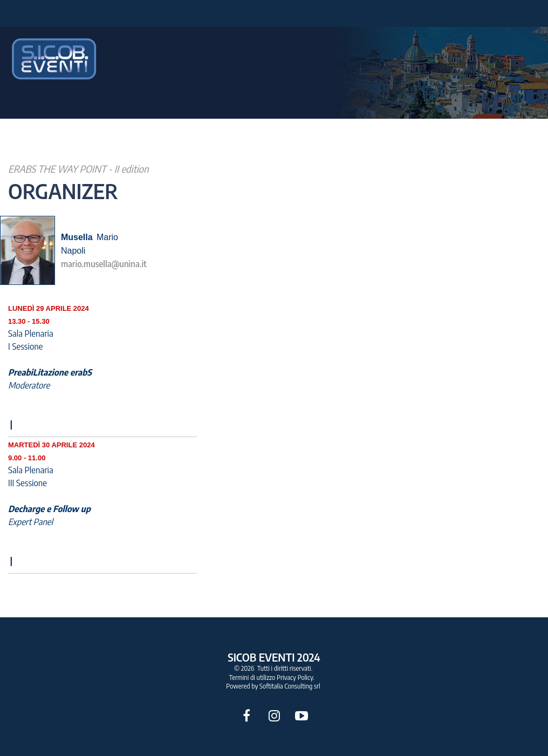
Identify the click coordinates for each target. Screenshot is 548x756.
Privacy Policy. (296, 677)
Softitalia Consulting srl (290, 686)
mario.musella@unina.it (104, 264)
